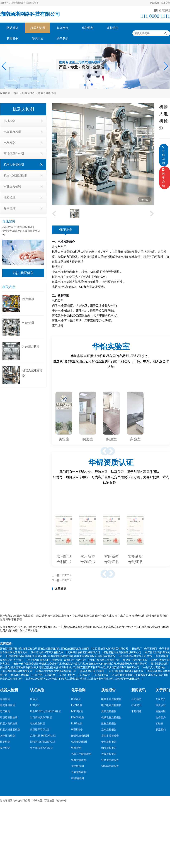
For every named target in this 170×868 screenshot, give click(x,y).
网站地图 (154, 3)
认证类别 (63, 28)
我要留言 (27, 273)
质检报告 (113, 28)
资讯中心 (38, 39)
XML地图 (37, 801)
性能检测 (23, 197)
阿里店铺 (164, 178)
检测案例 (13, 39)
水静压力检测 (23, 186)
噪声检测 (23, 208)
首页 (16, 93)
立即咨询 (164, 155)
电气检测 (23, 143)
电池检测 (23, 121)
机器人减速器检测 (23, 175)
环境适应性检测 (23, 154)
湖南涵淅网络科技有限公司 (30, 14)
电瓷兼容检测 (23, 132)
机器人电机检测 (47, 93)
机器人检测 (38, 28)
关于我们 (63, 39)
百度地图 (49, 801)
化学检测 (88, 28)
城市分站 (166, 3)
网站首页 (13, 28)
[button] (4, 66)
